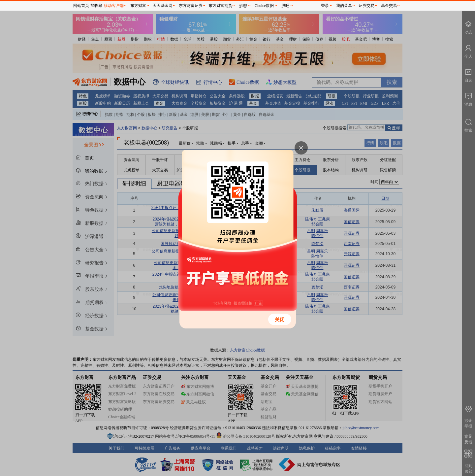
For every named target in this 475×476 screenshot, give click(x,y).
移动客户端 (114, 6)
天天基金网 (163, 6)
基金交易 (389, 6)
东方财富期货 (220, 6)
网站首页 (81, 6)
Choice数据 (264, 6)
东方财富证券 (191, 6)
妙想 (243, 6)
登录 (325, 6)
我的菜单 (344, 6)
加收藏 (96, 6)
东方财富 (138, 6)
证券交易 (366, 6)
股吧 (285, 6)
